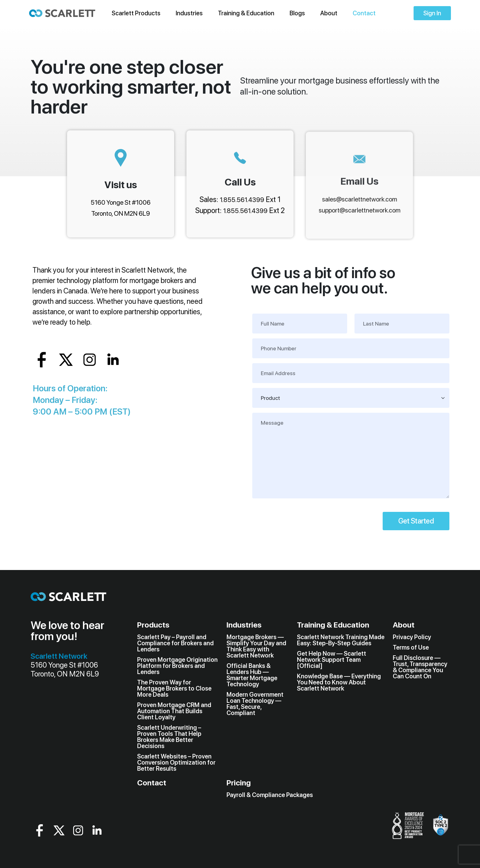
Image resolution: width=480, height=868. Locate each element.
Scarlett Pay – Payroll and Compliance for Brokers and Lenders (175, 643)
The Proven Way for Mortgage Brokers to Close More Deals (174, 688)
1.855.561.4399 (242, 200)
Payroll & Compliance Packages (270, 795)
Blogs (297, 13)
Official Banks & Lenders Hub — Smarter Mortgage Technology (252, 675)
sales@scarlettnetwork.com (360, 200)
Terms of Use (411, 647)
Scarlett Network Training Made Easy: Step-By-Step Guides (341, 640)
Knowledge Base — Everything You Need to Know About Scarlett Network (339, 682)
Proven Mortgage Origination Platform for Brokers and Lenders (177, 666)
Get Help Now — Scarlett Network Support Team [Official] (332, 660)
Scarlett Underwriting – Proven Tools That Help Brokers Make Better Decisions (169, 737)
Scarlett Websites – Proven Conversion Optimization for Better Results (176, 762)
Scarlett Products (136, 13)
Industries (189, 13)
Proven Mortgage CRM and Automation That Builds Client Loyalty (174, 711)
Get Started (416, 521)
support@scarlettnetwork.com (360, 211)
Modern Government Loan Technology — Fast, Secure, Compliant (255, 704)
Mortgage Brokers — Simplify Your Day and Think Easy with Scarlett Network (256, 646)
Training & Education (246, 13)
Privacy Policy (412, 637)
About (329, 13)
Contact (364, 13)
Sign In (432, 13)
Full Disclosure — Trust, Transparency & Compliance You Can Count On (420, 667)
